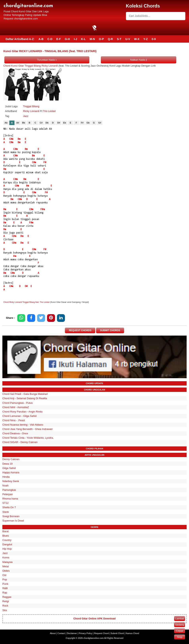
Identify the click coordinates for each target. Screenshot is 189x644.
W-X (137, 39)
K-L (83, 39)
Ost (4, 575)
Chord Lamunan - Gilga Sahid (19, 416)
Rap (5, 593)
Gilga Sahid (9, 468)
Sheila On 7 (9, 507)
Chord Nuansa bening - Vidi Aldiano (23, 425)
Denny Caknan (11, 459)
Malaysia (7, 562)
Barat (5, 531)
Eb (65, 123)
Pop (5, 579)
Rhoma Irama (10, 499)
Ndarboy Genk (11, 481)
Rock (5, 606)
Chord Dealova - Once (15, 433)
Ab (6, 123)
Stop (180, 637)
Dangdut (7, 544)
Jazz (26, 116)
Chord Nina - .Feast (14, 420)
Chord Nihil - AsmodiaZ (16, 407)
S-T (119, 39)
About (53, 633)
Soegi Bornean (11, 516)
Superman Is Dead (13, 521)
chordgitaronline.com (28, 6)
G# (100, 123)
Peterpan (8, 494)
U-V (128, 39)
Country (7, 540)
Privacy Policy (86, 633)
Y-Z (146, 39)
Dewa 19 (7, 464)
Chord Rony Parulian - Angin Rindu (22, 412)
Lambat (180, 619)
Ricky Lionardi (31, 111)
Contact (61, 633)
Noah (5, 486)
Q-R (110, 39)
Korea (6, 557)
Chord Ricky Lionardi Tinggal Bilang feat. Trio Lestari (27, 302)
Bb (24, 123)
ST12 (5, 503)
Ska (5, 610)
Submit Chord (117, 633)
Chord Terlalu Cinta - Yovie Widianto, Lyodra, (28, 438)
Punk (5, 584)
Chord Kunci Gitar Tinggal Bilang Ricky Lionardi (31, 66)
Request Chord (101, 633)
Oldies (6, 571)
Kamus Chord (132, 633)
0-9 (154, 39)
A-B (41, 39)
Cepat (180, 631)
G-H (67, 39)
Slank (6, 512)
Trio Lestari (49, 111)
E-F (59, 39)
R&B (5, 588)
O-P (101, 39)
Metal (6, 566)
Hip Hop (7, 549)
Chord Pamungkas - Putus (17, 403)
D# (59, 123)
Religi (6, 601)
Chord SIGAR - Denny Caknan (20, 442)
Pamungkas (9, 490)
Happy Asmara (11, 472)
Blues (6, 536)
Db (47, 123)
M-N (92, 39)
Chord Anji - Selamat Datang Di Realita (25, 398)
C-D (50, 39)
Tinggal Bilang (31, 106)
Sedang (180, 625)
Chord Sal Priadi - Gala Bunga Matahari (25, 394)
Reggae (7, 597)
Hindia (6, 477)
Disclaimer (72, 633)
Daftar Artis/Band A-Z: (20, 39)
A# (18, 123)
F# (82, 123)
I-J (75, 39)
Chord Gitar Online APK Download (95, 619)
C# (41, 123)
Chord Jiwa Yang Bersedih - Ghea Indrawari (27, 429)
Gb (88, 123)
